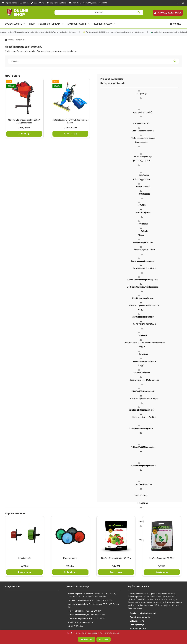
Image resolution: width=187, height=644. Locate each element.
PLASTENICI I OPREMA (49, 24)
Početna (11, 40)
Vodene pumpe (141, 495)
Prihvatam (104, 639)
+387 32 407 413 (97, 615)
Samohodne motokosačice (141, 428)
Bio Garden (144, 175)
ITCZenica (78, 626)
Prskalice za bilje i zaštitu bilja (141, 410)
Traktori (141, 447)
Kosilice (141, 205)
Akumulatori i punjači (143, 112)
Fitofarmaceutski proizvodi (143, 138)
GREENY (144, 305)
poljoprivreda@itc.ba (57, 3)
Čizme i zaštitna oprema (143, 131)
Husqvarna (143, 224)
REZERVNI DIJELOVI (103, 24)
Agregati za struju (141, 123)
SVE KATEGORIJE (13, 24)
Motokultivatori (141, 280)
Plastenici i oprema (141, 373)
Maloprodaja (141, 94)
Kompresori (141, 187)
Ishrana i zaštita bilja (143, 157)
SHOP (32, 24)
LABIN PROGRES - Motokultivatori (143, 287)
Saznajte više (87, 639)
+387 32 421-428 (97, 618)
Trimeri (141, 466)
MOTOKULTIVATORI (77, 24)
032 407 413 (38, 3)
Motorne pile (141, 317)
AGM (143, 335)
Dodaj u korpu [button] (24, 134)
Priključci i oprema (141, 391)
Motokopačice (141, 261)
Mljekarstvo (141, 242)
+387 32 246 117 (93, 611)
